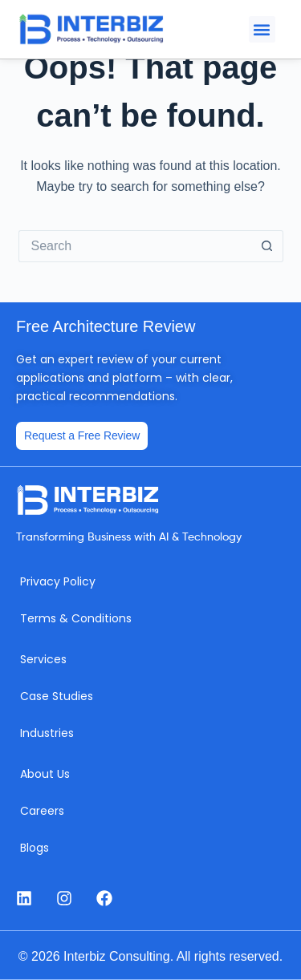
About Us (45, 774)
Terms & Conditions (76, 618)
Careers (42, 811)
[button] (262, 29)
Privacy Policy (58, 581)
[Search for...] (135, 246)
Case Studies (57, 696)
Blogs (35, 848)
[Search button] (267, 246)
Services (43, 659)
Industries (47, 733)
